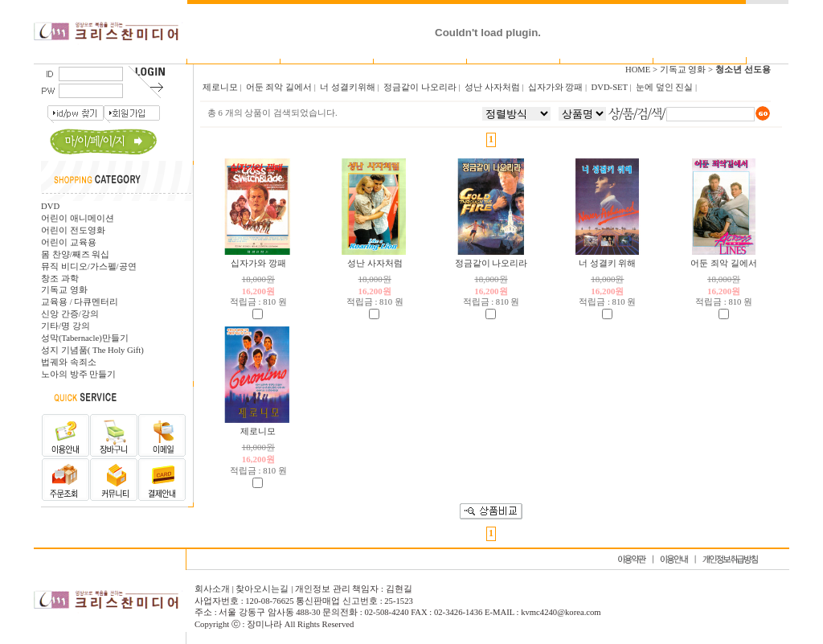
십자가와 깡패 (258, 263)
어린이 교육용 (69, 242)
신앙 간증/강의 (70, 314)
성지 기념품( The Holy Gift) (92, 350)
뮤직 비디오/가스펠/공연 (89, 267)
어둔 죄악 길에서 (723, 263)
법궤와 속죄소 (69, 362)
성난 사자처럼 (375, 263)
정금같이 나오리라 (491, 263)
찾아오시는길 (262, 589)
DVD (50, 206)
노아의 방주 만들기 (78, 374)
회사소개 (213, 589)
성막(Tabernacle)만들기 (85, 338)
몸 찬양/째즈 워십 (75, 254)
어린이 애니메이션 (78, 218)
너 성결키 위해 (607, 263)
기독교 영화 (64, 290)
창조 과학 (60, 279)
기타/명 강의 (66, 326)
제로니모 (258, 431)
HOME (638, 70)
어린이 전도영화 (73, 230)
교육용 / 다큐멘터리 (80, 302)
